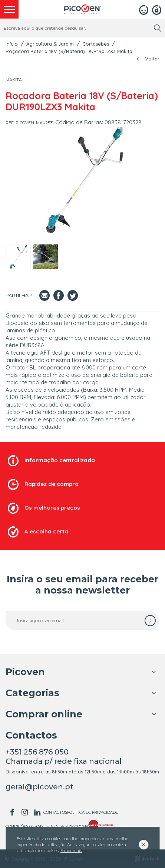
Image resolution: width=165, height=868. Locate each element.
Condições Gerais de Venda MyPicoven (47, 826)
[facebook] (12, 812)
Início (12, 44)
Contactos (55, 812)
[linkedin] (37, 812)
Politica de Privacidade (93, 812)
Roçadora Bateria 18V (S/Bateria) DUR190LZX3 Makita (69, 51)
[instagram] (24, 812)
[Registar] (157, 9)
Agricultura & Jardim (50, 44)
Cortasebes (96, 44)
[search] (158, 28)
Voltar (152, 59)
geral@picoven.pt (39, 787)
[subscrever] (150, 621)
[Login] (144, 9)
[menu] (9, 9)
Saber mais (71, 851)
